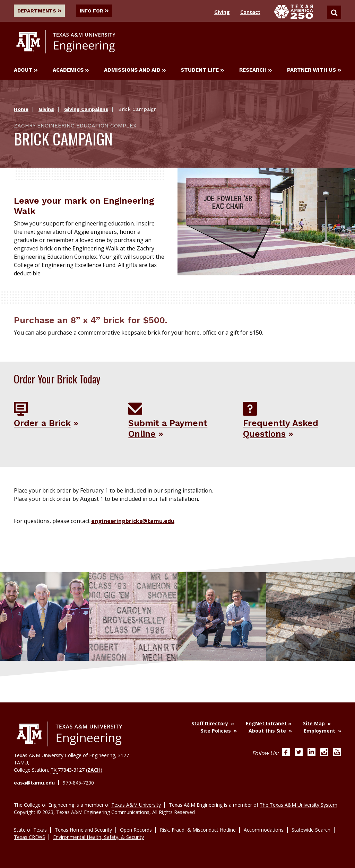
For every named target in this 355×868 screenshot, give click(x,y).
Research (256, 70)
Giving (222, 12)
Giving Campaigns (86, 109)
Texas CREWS (29, 837)
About (26, 70)
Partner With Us (314, 70)
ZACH (94, 769)
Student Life (202, 70)
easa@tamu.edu (34, 782)
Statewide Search (311, 829)
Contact (250, 12)
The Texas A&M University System (298, 804)
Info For (95, 11)
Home (21, 109)
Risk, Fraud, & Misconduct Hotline (198, 829)
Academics (71, 70)
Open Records (136, 829)
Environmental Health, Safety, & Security (98, 837)
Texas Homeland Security (83, 829)
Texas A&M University (136, 804)
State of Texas (30, 829)
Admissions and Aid (135, 70)
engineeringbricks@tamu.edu (133, 521)
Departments (40, 11)
